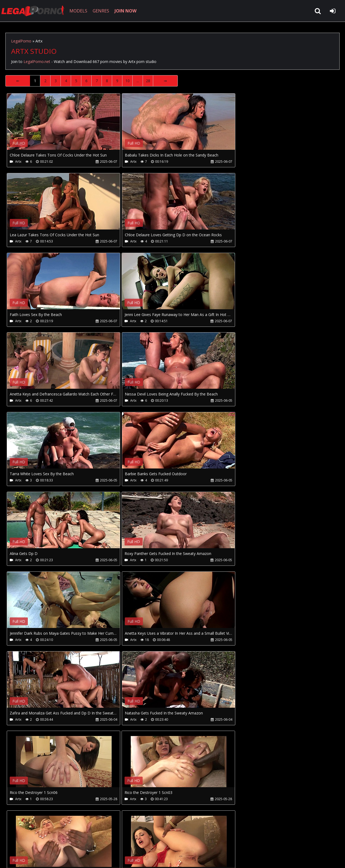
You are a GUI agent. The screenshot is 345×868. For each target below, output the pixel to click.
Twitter (128, 842)
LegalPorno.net (35, 11)
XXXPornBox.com (159, 842)
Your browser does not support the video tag (64, 125)
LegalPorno (21, 41)
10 (128, 81)
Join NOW (15, 842)
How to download (94, 842)
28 (148, 81)
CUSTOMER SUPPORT (49, 842)
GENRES (102, 11)
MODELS (79, 11)
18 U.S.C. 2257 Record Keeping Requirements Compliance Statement (177, 858)
